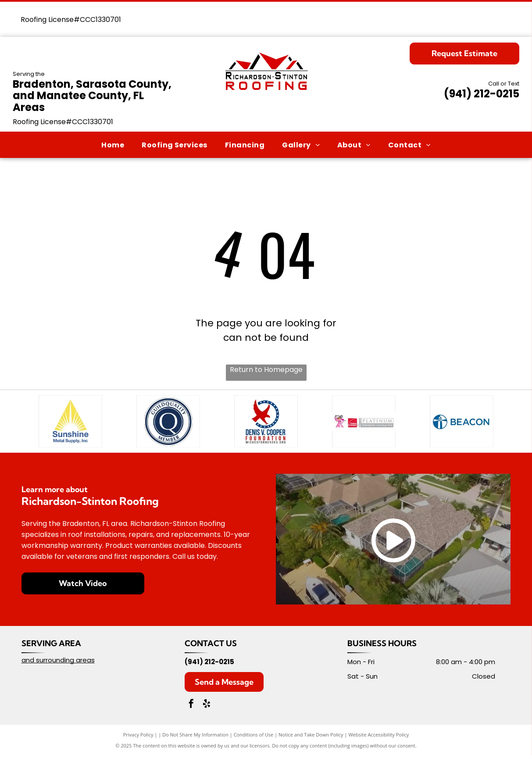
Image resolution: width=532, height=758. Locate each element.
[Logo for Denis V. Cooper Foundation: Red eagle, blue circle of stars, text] (266, 423)
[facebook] (191, 707)
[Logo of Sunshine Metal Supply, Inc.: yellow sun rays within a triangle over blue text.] (70, 423)
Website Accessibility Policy (378, 737)
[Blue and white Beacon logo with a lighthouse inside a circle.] (462, 423)
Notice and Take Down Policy (311, 737)
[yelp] (207, 707)
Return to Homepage (266, 370)
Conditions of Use (254, 737)
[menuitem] (113, 145)
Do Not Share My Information (195, 737)
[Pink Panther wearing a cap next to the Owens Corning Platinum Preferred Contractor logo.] (364, 423)
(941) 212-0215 (482, 94)
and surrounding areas (58, 663)
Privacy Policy (138, 737)
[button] (175, 145)
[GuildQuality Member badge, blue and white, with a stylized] (168, 423)
